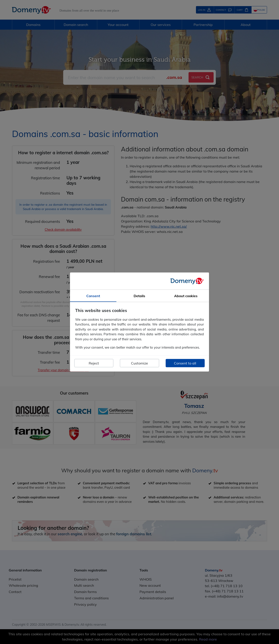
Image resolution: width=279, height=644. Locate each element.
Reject (94, 363)
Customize (139, 363)
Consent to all (185, 363)
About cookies (186, 296)
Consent (93, 296)
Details (139, 296)
